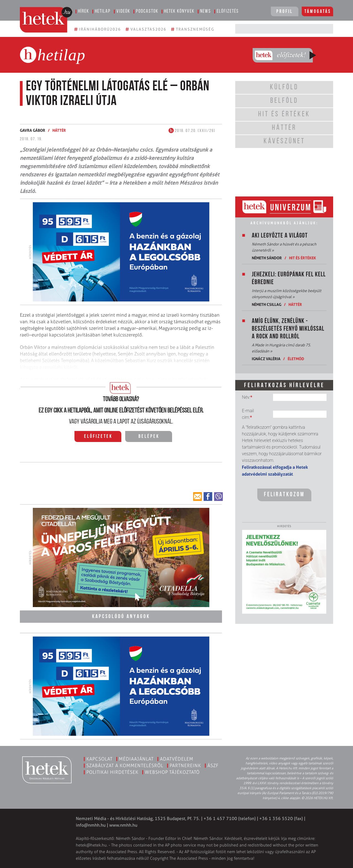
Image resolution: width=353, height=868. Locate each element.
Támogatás (318, 12)
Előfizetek (98, 437)
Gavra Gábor (33, 130)
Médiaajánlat (136, 759)
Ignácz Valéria (266, 359)
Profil (285, 12)
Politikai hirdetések (112, 772)
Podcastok (147, 11)
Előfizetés (228, 11)
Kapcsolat (99, 759)
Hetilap (103, 11)
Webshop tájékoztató (172, 772)
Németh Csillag (267, 304)
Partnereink (185, 765)
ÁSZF (213, 765)
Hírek (84, 11)
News (206, 11)
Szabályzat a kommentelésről (125, 765)
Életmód (296, 359)
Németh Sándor (267, 258)
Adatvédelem (177, 759)
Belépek (149, 437)
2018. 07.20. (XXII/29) (192, 131)
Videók (123, 11)
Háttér (59, 130)
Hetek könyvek (179, 11)
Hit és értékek (303, 258)
